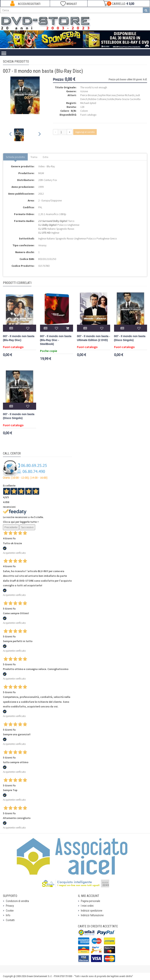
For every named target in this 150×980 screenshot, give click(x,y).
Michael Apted (88, 103)
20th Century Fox (48, 180)
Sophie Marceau (107, 95)
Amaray (42, 245)
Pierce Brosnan (89, 95)
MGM (41, 173)
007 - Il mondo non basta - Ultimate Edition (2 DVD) (93, 338)
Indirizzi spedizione (92, 911)
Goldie (111, 99)
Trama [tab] (34, 157)
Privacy (10, 906)
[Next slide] (39, 135)
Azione (84, 91)
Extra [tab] (46, 157)
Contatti (10, 920)
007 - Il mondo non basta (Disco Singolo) (130, 338)
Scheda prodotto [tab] (15, 157)
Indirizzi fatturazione (92, 915)
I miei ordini (87, 906)
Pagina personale (91, 901)
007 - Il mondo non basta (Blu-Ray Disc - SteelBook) (56, 340)
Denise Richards (125, 95)
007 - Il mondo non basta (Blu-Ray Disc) (19, 338)
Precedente (11, 527)
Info (8, 915)
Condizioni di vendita (17, 901)
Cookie (10, 911)
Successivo (27, 527)
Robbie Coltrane (97, 99)
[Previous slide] (11, 135)
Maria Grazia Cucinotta (128, 99)
